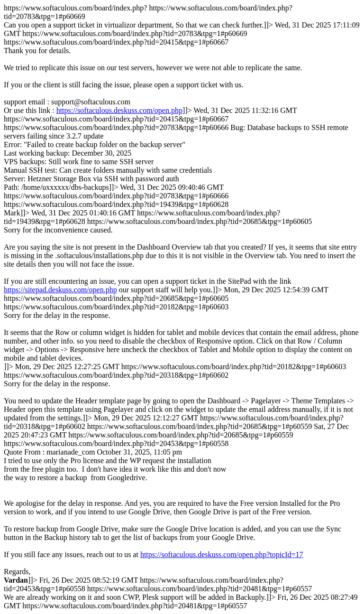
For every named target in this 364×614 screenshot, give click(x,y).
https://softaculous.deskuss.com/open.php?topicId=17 (222, 554)
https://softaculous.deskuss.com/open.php (119, 110)
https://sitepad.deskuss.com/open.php (60, 290)
